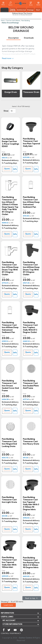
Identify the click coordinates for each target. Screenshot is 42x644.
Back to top (32, 598)
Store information (12, 624)
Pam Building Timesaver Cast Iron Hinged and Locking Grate (9, 443)
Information (7, 613)
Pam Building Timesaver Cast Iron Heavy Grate (31, 441)
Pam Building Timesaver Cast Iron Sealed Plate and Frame (31, 384)
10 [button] (12, 111)
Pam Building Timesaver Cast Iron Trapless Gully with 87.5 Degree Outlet (30, 327)
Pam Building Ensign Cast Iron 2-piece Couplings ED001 (10, 143)
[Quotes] (31, 2)
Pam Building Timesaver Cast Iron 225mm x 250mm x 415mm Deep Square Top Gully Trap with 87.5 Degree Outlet (10, 206)
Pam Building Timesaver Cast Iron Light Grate (9, 500)
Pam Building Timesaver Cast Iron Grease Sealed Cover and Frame (10, 385)
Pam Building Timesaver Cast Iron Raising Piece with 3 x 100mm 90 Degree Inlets (31, 562)
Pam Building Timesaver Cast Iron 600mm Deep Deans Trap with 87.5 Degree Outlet (31, 268)
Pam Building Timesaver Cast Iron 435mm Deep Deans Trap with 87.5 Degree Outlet (10, 268)
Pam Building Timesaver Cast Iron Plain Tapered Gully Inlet (31, 142)
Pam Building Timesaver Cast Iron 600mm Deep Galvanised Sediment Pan (10, 327)
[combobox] (13, 111)
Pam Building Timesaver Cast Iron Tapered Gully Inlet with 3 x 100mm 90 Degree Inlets (31, 503)
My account (9, 620)
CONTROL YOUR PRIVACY (11, 633)
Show (6, 111)
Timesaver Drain (31, 92)
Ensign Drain (11, 92)
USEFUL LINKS (7, 617)
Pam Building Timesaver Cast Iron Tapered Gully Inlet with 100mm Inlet (9, 562)
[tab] (13, 38)
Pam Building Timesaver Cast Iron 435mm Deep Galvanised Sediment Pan (31, 202)
